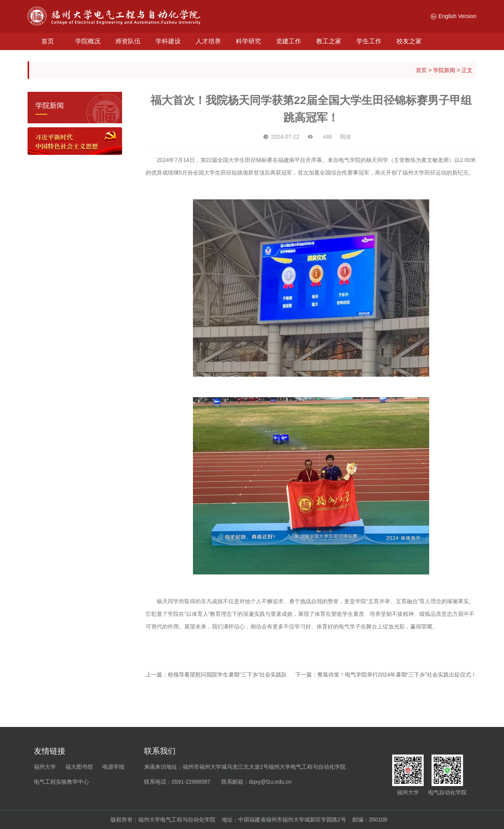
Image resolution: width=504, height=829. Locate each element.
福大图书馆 (79, 767)
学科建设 (168, 41)
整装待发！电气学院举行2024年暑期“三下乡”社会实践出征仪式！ (397, 675)
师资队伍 (128, 41)
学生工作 (369, 41)
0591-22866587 (191, 782)
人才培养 (208, 41)
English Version (454, 16)
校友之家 (409, 41)
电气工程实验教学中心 (61, 782)
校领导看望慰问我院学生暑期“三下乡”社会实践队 (227, 675)
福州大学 (45, 767)
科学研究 (248, 41)
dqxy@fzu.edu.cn (270, 782)
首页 (48, 41)
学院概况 (88, 41)
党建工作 (289, 41)
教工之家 (329, 41)
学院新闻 (444, 70)
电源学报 (113, 767)
